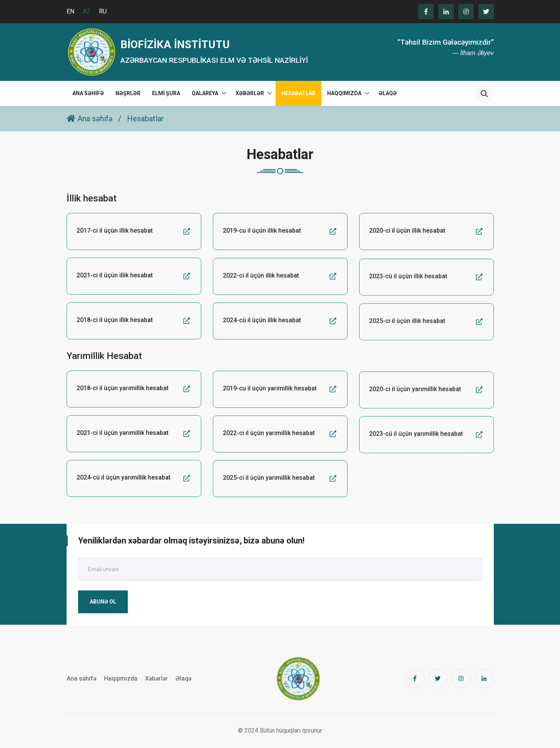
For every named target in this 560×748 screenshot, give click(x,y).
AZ (87, 11)
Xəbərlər (250, 93)
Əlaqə (388, 93)
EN (70, 11)
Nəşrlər (128, 93)
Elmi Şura (166, 93)
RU (103, 11)
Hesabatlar (298, 93)
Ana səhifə (88, 93)
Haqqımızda (344, 93)
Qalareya (205, 93)
